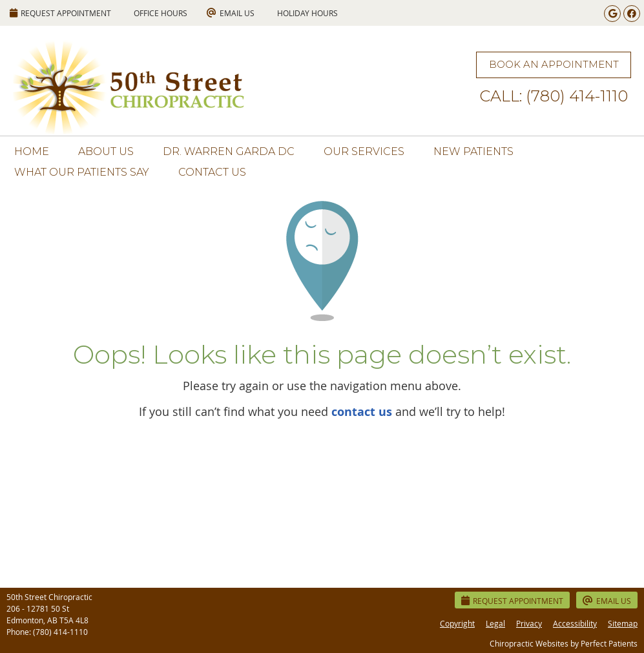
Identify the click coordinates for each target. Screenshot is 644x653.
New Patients (473, 151)
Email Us (231, 13)
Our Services (364, 151)
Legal (495, 623)
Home (32, 151)
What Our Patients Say (82, 172)
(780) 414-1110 (60, 632)
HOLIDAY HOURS (307, 13)
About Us (106, 151)
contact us (362, 412)
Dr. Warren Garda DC (229, 151)
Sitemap (623, 623)
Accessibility (575, 623)
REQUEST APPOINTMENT (60, 13)
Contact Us (212, 172)
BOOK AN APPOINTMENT (554, 64)
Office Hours (161, 13)
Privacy (529, 623)
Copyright (457, 623)
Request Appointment (512, 601)
